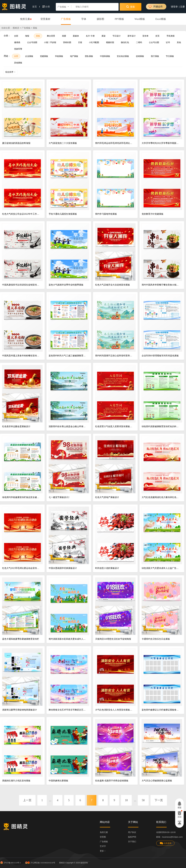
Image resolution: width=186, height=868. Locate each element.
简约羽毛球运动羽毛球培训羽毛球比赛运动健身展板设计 (114, 143)
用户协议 (132, 832)
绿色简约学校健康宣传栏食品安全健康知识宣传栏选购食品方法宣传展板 (21, 497)
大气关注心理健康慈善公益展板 (157, 781)
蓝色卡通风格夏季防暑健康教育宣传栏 (21, 639)
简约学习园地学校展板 (106, 214)
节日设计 (117, 36)
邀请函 (17, 42)
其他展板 (18, 63)
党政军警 (18, 49)
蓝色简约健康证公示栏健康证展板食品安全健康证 (161, 710)
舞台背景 (51, 36)
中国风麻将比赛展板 (58, 781)
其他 (179, 42)
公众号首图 (32, 42)
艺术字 (103, 846)
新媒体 (76, 36)
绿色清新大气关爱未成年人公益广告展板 (161, 568)
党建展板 (44, 56)
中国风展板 (105, 56)
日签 (80, 42)
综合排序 (10, 72)
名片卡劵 (90, 36)
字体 (84, 19)
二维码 (139, 42)
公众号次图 (154, 42)
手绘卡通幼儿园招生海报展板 (63, 214)
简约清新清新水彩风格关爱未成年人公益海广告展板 (68, 639)
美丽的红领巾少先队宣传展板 (16, 781)
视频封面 (110, 42)
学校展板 (59, 56)
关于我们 (132, 842)
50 (143, 800)
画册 (64, 36)
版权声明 (132, 837)
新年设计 (132, 36)
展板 (38, 36)
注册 (182, 7)
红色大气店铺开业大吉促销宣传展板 (113, 285)
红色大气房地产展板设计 (107, 497)
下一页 (159, 800)
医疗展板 (155, 56)
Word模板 (140, 19)
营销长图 (67, 42)
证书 (168, 42)
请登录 (174, 7)
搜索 (131, 7)
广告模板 (66, 19)
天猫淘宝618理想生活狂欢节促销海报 (113, 639)
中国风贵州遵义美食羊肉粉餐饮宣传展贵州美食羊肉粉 (21, 356)
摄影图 (100, 19)
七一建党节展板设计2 (59, 497)
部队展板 (89, 56)
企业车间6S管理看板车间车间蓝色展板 (160, 356)
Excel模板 (161, 19)
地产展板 (74, 56)
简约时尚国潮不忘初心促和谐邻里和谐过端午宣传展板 (114, 356)
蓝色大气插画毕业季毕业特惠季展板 (66, 285)
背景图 (103, 837)
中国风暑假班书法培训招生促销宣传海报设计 (21, 285)
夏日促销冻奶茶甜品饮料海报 (16, 143)
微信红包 (125, 42)
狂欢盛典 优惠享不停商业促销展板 (112, 781)
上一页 (27, 800)
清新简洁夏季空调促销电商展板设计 (20, 710)
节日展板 (170, 56)
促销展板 (140, 56)
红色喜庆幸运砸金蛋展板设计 (16, 426)
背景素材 (45, 19)
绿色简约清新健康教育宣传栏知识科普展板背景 (161, 426)
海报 (27, 36)
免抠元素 (25, 19)
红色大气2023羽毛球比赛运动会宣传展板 (21, 568)
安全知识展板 (123, 56)
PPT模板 (119, 19)
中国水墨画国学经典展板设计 (63, 568)
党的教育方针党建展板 (153, 214)
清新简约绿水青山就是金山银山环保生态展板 (68, 426)
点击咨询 (165, 843)
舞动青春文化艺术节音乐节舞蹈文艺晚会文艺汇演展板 (68, 710)
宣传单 (145, 36)
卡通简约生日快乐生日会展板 (156, 639)
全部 (16, 36)
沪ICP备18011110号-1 (10, 862)
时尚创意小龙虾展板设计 (107, 568)
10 (126, 800)
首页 (36, 7)
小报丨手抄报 (50, 42)
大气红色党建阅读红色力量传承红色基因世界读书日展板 (161, 497)
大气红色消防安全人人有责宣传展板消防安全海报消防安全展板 (114, 710)
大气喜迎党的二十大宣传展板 (63, 143)
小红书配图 (94, 42)
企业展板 (29, 56)
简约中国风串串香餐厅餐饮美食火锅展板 (161, 285)
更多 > (103, 851)
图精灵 (16, 28)
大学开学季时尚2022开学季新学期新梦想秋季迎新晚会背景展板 (161, 143)
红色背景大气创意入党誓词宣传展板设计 (114, 426)
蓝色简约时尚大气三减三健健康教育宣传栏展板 (68, 356)
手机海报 (170, 36)
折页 (157, 36)
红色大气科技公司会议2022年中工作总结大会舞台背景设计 (21, 214)
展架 (104, 36)
